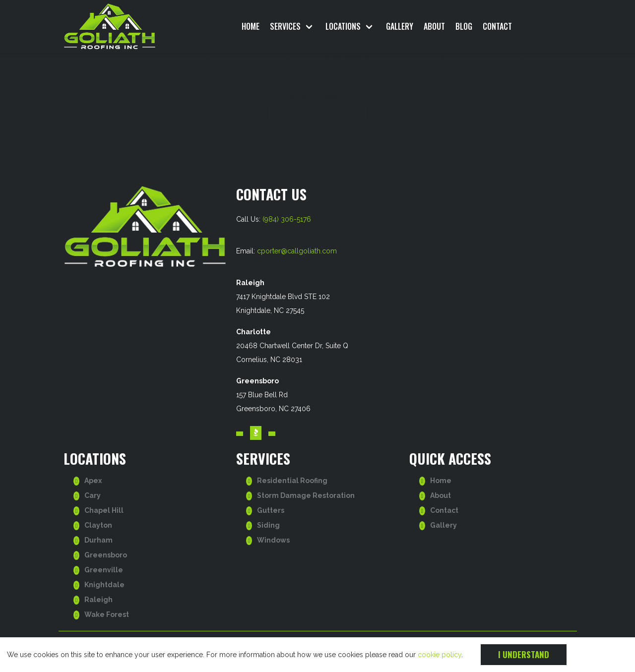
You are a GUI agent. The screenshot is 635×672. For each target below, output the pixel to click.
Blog (464, 26)
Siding (268, 525)
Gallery (400, 26)
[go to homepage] (123, 26)
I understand (524, 654)
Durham (98, 540)
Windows (273, 540)
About (434, 26)
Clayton (98, 525)
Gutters (271, 510)
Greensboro (106, 555)
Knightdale (104, 585)
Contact (497, 26)
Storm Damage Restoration (306, 495)
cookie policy (440, 655)
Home (251, 26)
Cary (93, 495)
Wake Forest (107, 614)
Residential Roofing (292, 481)
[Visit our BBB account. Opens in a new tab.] (256, 433)
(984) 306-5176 (287, 219)
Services (285, 26)
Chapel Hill (104, 510)
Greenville (104, 570)
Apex (93, 481)
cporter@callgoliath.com (297, 251)
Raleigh (98, 600)
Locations (343, 26)
